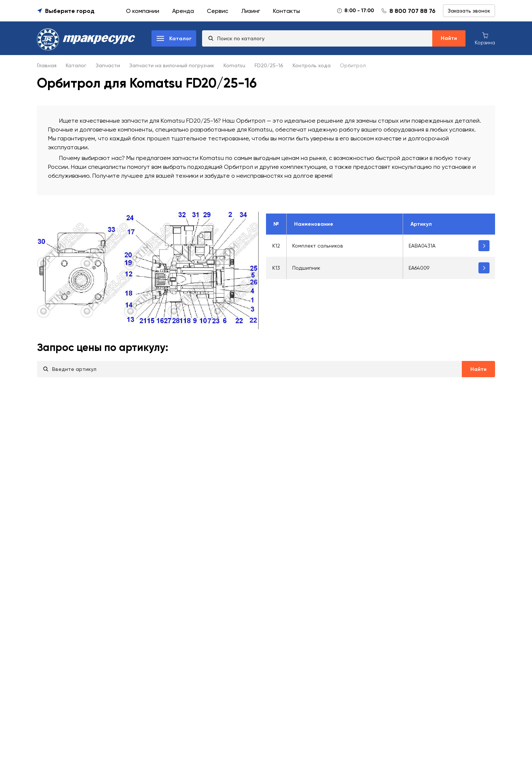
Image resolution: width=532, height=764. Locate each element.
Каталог (76, 65)
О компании (143, 11)
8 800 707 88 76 (412, 11)
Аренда (183, 11)
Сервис (218, 11)
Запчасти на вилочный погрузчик (172, 65)
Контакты (287, 11)
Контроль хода (312, 65)
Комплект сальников (318, 246)
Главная (47, 65)
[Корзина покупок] (485, 38)
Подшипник (306, 268)
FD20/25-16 (269, 65)
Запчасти (108, 65)
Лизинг (251, 11)
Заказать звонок (469, 11)
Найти (449, 38)
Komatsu (234, 65)
